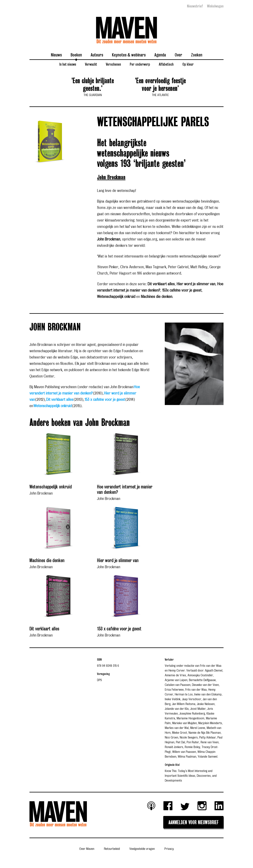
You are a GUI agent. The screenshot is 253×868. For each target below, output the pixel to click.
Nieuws (56, 55)
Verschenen (113, 64)
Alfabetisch (166, 64)
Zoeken (197, 55)
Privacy (169, 849)
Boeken (76, 55)
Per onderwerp (140, 64)
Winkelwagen (215, 6)
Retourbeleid (112, 849)
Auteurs (97, 55)
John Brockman (111, 177)
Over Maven (87, 849)
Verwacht (91, 64)
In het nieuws (68, 64)
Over (178, 55)
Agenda (160, 55)
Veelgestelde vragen (142, 849)
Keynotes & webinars (129, 55)
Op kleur (188, 64)
